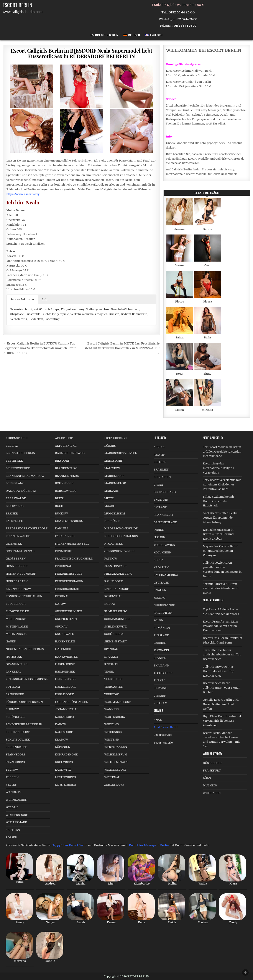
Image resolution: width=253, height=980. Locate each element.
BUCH (59, 506)
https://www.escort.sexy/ (23, 194)
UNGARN (160, 696)
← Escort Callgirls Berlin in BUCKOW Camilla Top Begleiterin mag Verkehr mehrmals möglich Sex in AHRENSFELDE (40, 348)
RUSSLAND (161, 635)
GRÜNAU (61, 627)
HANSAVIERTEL (66, 657)
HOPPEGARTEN (17, 581)
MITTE (109, 498)
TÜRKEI (159, 680)
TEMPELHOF (113, 679)
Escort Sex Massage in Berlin (149, 845)
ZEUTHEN (13, 830)
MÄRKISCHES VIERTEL (121, 453)
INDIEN (159, 530)
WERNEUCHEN (16, 800)
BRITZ (59, 498)
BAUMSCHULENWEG (70, 453)
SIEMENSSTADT (116, 641)
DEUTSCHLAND (165, 492)
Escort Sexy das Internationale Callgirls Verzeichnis (218, 468)
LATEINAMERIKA (166, 575)
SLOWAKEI (161, 650)
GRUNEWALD (64, 634)
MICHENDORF (16, 619)
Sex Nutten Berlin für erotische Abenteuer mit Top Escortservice (222, 655)
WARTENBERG (115, 717)
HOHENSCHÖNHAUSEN (71, 702)
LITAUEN (160, 590)
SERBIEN (160, 643)
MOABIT (110, 506)
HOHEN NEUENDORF (21, 574)
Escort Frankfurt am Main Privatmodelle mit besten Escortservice (221, 626)
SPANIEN (160, 658)
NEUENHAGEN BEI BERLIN (25, 649)
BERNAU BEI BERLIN (20, 453)
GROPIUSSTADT (66, 619)
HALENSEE (63, 649)
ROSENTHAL (113, 596)
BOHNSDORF (64, 483)
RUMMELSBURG (116, 611)
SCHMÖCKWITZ (116, 627)
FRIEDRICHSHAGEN (69, 581)
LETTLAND (161, 583)
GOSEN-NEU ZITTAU (20, 551)
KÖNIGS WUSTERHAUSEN (24, 596)
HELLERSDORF (66, 687)
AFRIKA (159, 447)
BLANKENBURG (66, 468)
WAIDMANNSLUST (118, 702)
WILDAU (12, 807)
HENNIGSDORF (16, 566)
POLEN (159, 620)
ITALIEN (159, 537)
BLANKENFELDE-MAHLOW (25, 476)
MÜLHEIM (210, 785)
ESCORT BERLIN (17, 5)
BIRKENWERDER (18, 468)
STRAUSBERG (15, 762)
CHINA (158, 485)
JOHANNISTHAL (67, 709)
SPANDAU (111, 649)
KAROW (60, 724)
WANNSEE (112, 709)
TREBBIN (12, 777)
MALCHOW (112, 468)
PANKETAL (13, 672)
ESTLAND (160, 507)
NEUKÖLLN (113, 521)
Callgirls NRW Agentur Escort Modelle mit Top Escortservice (219, 671)
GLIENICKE (14, 544)
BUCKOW (61, 513)
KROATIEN (161, 567)
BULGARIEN (162, 477)
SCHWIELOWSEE (18, 740)
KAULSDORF (64, 732)
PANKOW (111, 559)
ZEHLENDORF (114, 785)
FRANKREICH (163, 515)
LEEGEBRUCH (16, 604)
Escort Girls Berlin (104, 35)
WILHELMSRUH (116, 754)
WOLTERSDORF (17, 815)
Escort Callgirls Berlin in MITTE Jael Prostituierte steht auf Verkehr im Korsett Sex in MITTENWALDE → (122, 348)
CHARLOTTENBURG (69, 521)
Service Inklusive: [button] (22, 299)
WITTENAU (112, 777)
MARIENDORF (114, 476)
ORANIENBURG (17, 664)
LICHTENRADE (65, 785)
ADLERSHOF (64, 438)
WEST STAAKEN (116, 747)
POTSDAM (13, 687)
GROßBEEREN (16, 559)
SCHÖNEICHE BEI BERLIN (24, 724)
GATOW (60, 604)
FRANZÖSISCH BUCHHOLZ (74, 559)
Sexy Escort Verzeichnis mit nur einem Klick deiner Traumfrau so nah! (222, 484)
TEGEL (109, 672)
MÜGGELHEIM (115, 513)
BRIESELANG (15, 483)
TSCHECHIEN (163, 673)
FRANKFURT (212, 771)
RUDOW (110, 604)
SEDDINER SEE (16, 747)
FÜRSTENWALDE (18, 536)
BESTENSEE (14, 461)
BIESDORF (62, 461)
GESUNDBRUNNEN (68, 611)
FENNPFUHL (64, 551)
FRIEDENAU (63, 566)
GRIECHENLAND (165, 522)
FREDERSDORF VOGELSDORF (27, 528)
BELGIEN (160, 462)
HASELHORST (65, 664)
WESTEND (112, 740)
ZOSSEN (11, 837)
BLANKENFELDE (67, 476)
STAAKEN (111, 657)
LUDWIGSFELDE (17, 611)
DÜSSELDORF (213, 763)
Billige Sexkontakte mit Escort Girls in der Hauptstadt (218, 501)
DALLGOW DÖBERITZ (21, 491)
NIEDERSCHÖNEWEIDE (121, 528)
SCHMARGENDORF (118, 619)
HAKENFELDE (65, 641)
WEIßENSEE (113, 732)
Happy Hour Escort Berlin (69, 845)
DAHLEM (61, 528)
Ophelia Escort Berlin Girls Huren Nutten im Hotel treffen (221, 704)
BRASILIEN (161, 470)
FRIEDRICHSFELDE (69, 574)
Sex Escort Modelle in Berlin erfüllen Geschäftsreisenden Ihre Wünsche (222, 452)
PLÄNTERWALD (116, 566)
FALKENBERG (65, 536)
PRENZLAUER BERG (118, 574)
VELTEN (11, 785)
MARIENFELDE (115, 483)
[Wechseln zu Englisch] (154, 35)
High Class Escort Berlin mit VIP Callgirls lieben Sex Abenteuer (222, 721)
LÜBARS (110, 446)
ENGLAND (161, 500)
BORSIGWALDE (66, 491)
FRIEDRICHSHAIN (68, 589)
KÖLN (207, 778)
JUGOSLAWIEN (164, 545)
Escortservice (163, 735)
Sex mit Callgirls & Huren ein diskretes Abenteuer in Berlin (221, 588)
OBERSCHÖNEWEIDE (119, 551)
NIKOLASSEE (114, 544)
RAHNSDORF (113, 581)
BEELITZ (12, 446)
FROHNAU (62, 596)
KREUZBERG (64, 762)
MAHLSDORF (114, 461)
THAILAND (161, 665)
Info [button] (44, 299)
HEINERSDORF (66, 679)
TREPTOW (112, 694)
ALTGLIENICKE (66, 446)
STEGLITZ (111, 664)
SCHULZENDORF (18, 732)
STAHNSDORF (16, 754)
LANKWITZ (63, 770)
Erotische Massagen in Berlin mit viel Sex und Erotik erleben (218, 534)
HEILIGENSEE (65, 672)
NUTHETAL (14, 657)
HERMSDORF (64, 694)
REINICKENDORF (117, 589)
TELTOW (12, 770)
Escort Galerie (163, 743)
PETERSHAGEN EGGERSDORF (27, 679)
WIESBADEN (212, 793)
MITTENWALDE (17, 627)
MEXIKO (160, 598)
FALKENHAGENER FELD (72, 544)
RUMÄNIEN (162, 628)
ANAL (158, 720)
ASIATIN (160, 455)
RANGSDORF (15, 694)
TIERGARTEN (114, 687)
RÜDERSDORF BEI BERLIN (24, 702)
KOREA (159, 560)
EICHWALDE (15, 506)
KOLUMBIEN (163, 552)
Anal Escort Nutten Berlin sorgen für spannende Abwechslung (220, 518)
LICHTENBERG (65, 777)
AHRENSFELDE (16, 438)
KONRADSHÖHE (66, 754)
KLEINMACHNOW (18, 589)
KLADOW (61, 740)
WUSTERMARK (16, 822)
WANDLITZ (13, 792)
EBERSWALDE (16, 498)
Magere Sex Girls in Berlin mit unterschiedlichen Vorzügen (221, 551)
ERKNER (12, 513)
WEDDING (112, 724)
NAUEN (11, 641)
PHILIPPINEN (163, 613)
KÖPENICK (62, 747)
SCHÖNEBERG (114, 634)
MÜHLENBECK (16, 634)
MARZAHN (112, 491)
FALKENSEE (14, 521)
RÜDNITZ (12, 709)
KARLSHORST (65, 717)
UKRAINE (160, 688)
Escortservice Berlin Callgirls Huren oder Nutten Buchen (222, 688)
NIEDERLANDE (164, 605)
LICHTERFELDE (116, 438)
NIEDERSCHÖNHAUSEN (121, 536)
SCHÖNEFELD (16, 717)
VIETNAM (161, 703)
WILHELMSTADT (116, 762)
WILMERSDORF (115, 770)
